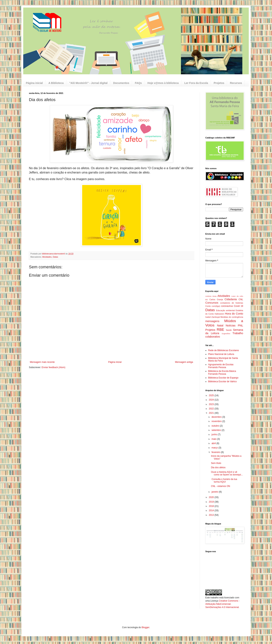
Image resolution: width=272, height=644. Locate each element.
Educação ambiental (225, 310)
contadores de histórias (232, 303)
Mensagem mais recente (42, 362)
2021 (212, 413)
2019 (212, 502)
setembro (217, 430)
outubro (216, 426)
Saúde (229, 330)
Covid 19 (238, 306)
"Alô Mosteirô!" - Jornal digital (88, 83)
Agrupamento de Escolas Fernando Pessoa (221, 366)
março (215, 448)
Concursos (212, 303)
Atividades (47, 257)
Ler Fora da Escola (196, 83)
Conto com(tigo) (213, 306)
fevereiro (216, 452)
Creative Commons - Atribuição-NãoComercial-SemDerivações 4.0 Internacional (222, 604)
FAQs (138, 83)
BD (207, 300)
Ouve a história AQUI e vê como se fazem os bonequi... (227, 473)
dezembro (217, 417)
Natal (220, 325)
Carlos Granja (216, 299)
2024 (212, 400)
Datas (55, 257)
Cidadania (231, 299)
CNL (241, 299)
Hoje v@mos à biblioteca (163, 83)
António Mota (211, 296)
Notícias (231, 325)
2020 (212, 497)
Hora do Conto (234, 314)
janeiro (215, 492)
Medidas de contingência (232, 317)
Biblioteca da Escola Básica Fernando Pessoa (222, 372)
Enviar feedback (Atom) (53, 367)
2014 (212, 510)
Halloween (219, 314)
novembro (217, 421)
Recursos (236, 83)
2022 (212, 409)
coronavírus (227, 306)
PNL (240, 325)
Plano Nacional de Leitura (221, 354)
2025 (212, 395)
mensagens (212, 321)
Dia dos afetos (218, 467)
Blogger (146, 627)
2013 (212, 515)
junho (215, 434)
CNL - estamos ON (221, 486)
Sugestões (226, 334)
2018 (212, 506)
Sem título (216, 463)
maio (214, 439)
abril (214, 443)
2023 (212, 404)
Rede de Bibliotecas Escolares (224, 350)
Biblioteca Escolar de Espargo (223, 378)
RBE (220, 330)
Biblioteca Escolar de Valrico (222, 381)
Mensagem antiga (184, 362)
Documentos (121, 83)
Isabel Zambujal (213, 317)
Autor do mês (237, 296)
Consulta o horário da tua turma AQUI (224, 481)
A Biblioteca (56, 83)
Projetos (219, 83)
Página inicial (34, 83)
